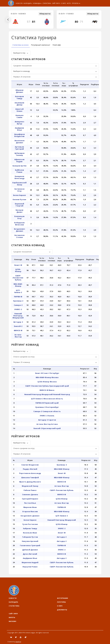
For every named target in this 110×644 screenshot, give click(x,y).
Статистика (47, 3)
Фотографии (62, 598)
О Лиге (63, 3)
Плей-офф (57, 45)
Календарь (28, 3)
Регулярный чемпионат (41, 45)
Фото (69, 3)
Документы (62, 610)
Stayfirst (18, 642)
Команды (37, 3)
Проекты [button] (76, 3)
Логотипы (61, 602)
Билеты (12, 617)
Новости (19, 3)
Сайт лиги (56, 3)
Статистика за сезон (21, 45)
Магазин (12, 621)
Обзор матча (45, 14)
